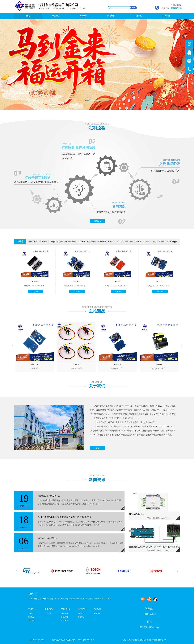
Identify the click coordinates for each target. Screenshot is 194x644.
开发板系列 (102, 241)
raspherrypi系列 (57, 241)
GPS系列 (112, 241)
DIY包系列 (147, 241)
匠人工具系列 (159, 241)
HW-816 (118, 364)
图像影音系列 (135, 241)
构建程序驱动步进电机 (49, 496)
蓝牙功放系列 (123, 241)
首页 (28, 16)
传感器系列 (91, 241)
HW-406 (35, 282)
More (178, 518)
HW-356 (159, 282)
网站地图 (55, 640)
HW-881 (159, 364)
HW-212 (76, 282)
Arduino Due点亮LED (48, 538)
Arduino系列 (33, 241)
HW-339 (118, 282)
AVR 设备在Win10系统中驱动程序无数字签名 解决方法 (64, 517)
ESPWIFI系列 (70, 241)
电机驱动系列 (171, 241)
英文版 (179, 5)
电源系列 (81, 241)
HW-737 (76, 364)
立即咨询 (97, 221)
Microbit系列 (44, 241)
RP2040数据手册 (137, 514)
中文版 (173, 5)
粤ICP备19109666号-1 (86, 640)
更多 (175, 242)
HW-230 (35, 364)
